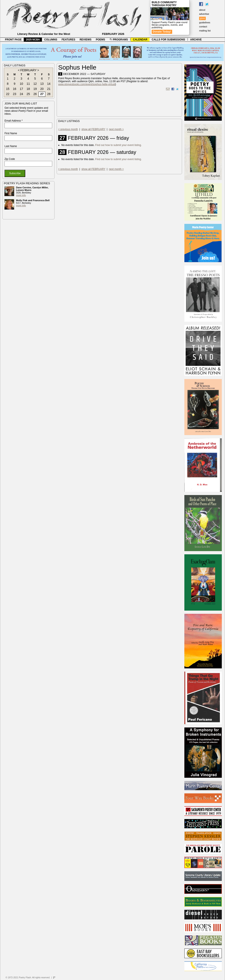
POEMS (100, 40)
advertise (204, 14)
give (202, 18)
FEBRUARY (28, 70)
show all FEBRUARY (93, 129)
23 (15, 94)
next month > (116, 129)
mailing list (205, 31)
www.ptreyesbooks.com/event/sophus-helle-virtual (87, 84)
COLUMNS (51, 40)
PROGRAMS (119, 40)
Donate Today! (162, 32)
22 (8, 94)
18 (28, 89)
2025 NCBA (33, 40)
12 (35, 84)
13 (42, 84)
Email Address (14, 121)
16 (15, 89)
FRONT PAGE (13, 40)
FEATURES (68, 40)
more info (21, 195)
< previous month (68, 129)
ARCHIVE (196, 40)
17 (21, 89)
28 (49, 94)
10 (21, 84)
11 (28, 84)
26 (35, 94)
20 (42, 89)
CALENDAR (140, 40)
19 (35, 89)
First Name (11, 133)
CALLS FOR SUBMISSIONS (168, 40)
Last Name (11, 146)
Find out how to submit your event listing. (118, 145)
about (202, 10)
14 (49, 84)
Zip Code (10, 159)
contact (203, 27)
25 (28, 94)
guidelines (205, 22)
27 (42, 94)
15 (8, 89)
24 (21, 94)
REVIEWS (85, 40)
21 (49, 89)
